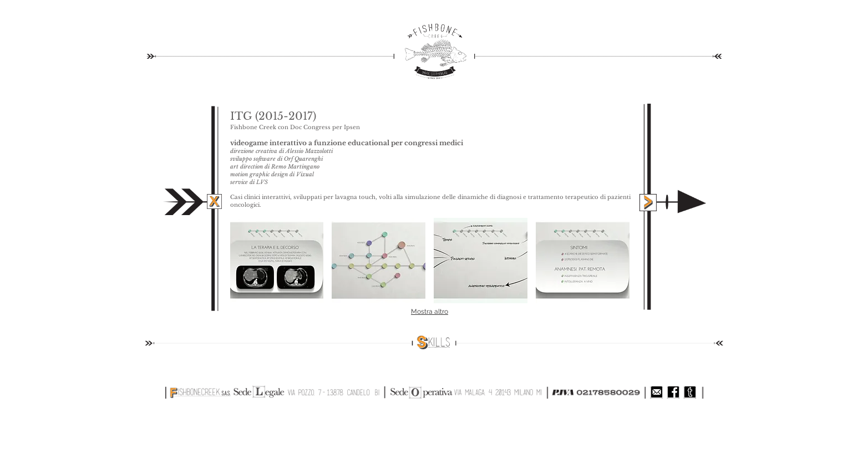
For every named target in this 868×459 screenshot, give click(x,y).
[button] (277, 261)
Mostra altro (430, 312)
